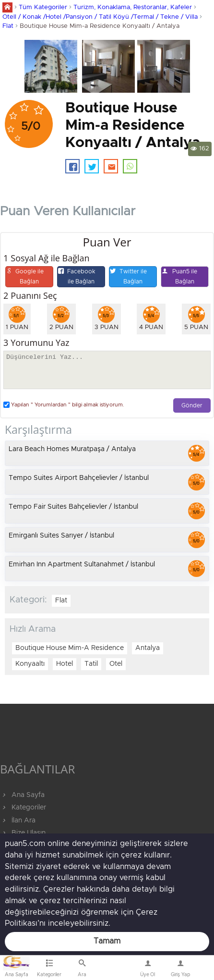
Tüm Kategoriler (43, 7)
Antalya (148, 648)
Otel (116, 664)
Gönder (192, 406)
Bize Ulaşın (115, 970)
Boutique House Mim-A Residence (70, 648)
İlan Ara (18, 821)
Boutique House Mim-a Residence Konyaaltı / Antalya (100, 26)
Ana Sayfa (22, 795)
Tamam (107, 941)
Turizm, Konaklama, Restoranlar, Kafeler (133, 7)
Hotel (65, 664)
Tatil (91, 664)
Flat (8, 26)
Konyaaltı (30, 664)
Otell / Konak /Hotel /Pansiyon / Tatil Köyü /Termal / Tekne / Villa (100, 17)
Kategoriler (23, 808)
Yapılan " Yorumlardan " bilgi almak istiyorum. (64, 405)
